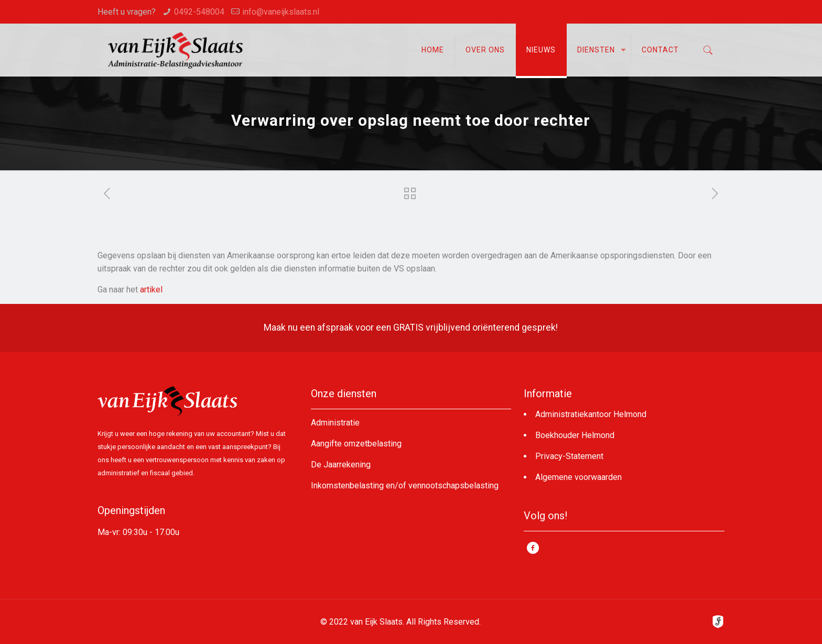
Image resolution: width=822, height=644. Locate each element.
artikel (151, 290)
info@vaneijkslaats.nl (281, 12)
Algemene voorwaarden (578, 477)
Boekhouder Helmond (575, 435)
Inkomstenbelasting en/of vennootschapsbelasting (405, 485)
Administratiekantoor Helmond (591, 414)
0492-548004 (199, 12)
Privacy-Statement (569, 456)
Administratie (335, 423)
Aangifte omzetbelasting (356, 444)
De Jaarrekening (341, 465)
